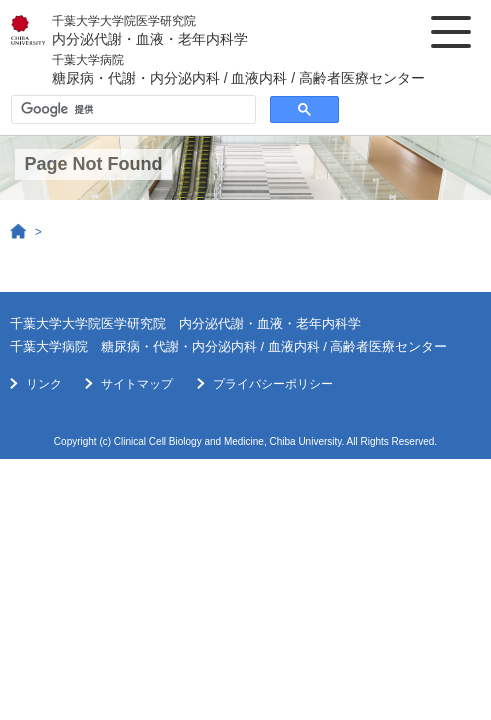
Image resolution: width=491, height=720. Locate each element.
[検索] (131, 110)
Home (19, 232)
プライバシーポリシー (273, 384)
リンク (44, 384)
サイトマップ (137, 384)
